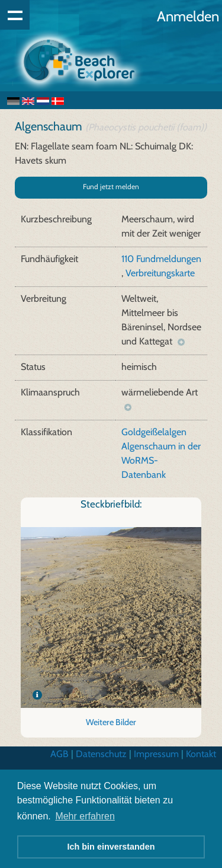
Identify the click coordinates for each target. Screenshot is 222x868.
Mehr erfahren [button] (85, 816)
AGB (59, 754)
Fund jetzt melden (111, 186)
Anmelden (188, 16)
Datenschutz (101, 754)
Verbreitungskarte (160, 273)
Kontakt (201, 754)
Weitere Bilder (111, 722)
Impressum (156, 754)
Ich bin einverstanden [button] (111, 847)
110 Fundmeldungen (161, 259)
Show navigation (15, 15)
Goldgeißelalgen (154, 432)
